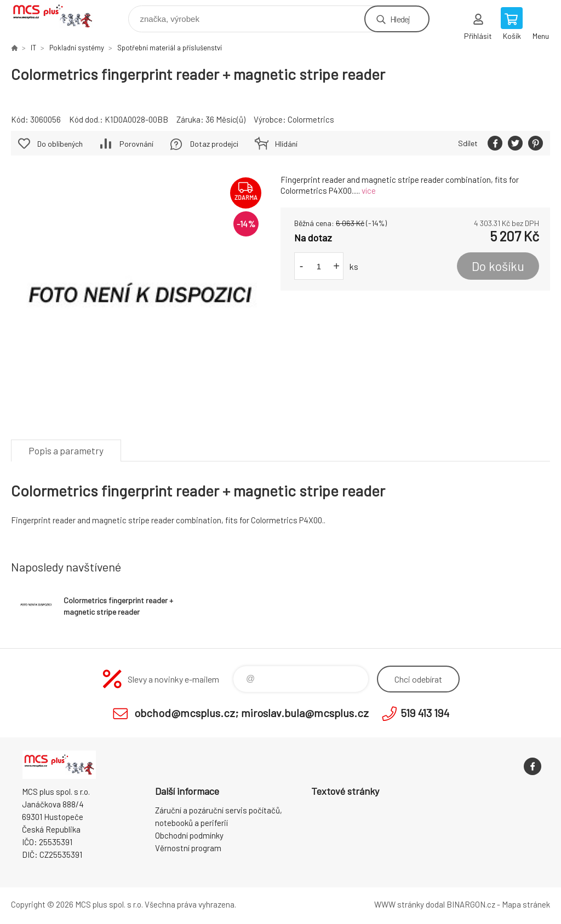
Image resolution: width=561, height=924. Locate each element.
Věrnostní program (188, 848)
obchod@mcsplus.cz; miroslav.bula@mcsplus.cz (251, 713)
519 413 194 (425, 713)
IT (33, 48)
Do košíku (498, 266)
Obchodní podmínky (189, 835)
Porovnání (136, 144)
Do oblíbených (60, 144)
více (369, 190)
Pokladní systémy (77, 48)
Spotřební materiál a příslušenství (170, 48)
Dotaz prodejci (214, 144)
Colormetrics (311, 119)
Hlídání (286, 144)
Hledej (400, 19)
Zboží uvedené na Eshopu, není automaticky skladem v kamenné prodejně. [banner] (59, 16)
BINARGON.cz (471, 904)
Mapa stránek (526, 904)
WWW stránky (399, 904)
